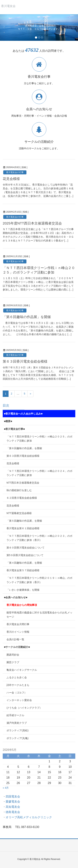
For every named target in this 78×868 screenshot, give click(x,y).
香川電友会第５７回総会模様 (23, 570)
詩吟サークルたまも (18, 685)
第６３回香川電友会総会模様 (25, 361)
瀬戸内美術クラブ (17, 723)
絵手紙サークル (15, 715)
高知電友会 (13, 807)
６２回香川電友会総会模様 (22, 498)
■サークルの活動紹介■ (17, 647)
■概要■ (8, 421)
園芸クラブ (13, 662)
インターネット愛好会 (20, 700)
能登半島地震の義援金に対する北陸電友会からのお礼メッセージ (39, 615)
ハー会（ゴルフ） (17, 693)
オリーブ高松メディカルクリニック (29, 817)
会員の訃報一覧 (15, 639)
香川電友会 (8, 6)
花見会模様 (11, 179)
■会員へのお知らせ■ (16, 597)
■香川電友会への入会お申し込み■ (23, 414)
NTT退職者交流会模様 (19, 513)
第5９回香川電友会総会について (25, 555)
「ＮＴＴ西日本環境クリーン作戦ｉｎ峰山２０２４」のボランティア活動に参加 (39, 473)
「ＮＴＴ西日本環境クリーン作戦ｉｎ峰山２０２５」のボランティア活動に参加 (39, 439)
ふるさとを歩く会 (17, 677)
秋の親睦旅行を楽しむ (19, 490)
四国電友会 (13, 797)
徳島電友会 (13, 812)
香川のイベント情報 (18, 632)
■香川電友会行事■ (14, 429)
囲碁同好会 (13, 655)
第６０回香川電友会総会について (26, 548)
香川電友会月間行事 (18, 624)
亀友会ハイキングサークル (22, 670)
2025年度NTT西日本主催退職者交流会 (32, 223)
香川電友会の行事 (15, 172)
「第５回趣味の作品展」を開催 (24, 521)
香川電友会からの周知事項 (22, 605)
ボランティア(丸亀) (17, 738)
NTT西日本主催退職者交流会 (23, 483)
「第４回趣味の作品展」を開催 (24, 563)
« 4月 (6, 788)
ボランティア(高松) (17, 730)
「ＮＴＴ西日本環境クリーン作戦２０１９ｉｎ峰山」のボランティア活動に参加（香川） (39, 580)
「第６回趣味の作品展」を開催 (27, 317)
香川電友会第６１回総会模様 (23, 528)
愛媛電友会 (13, 802)
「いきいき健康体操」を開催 (23, 590)
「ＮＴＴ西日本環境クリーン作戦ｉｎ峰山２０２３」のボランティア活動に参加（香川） (39, 538)
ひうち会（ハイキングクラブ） (24, 708)
